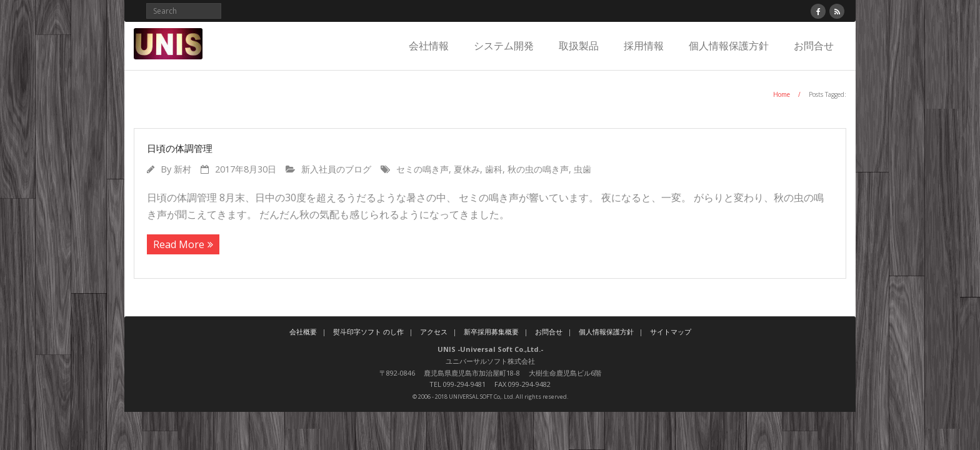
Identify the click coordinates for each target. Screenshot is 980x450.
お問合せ (814, 46)
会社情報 (429, 46)
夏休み (467, 169)
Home (782, 94)
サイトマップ (671, 332)
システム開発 (504, 46)
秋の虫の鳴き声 (538, 169)
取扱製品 (579, 46)
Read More (179, 244)
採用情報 (644, 46)
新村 (182, 169)
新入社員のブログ (336, 169)
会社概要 (303, 332)
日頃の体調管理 (180, 148)
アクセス (434, 332)
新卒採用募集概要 (491, 332)
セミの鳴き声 (422, 169)
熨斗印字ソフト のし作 (368, 332)
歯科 (494, 169)
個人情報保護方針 (729, 46)
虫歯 (582, 169)
